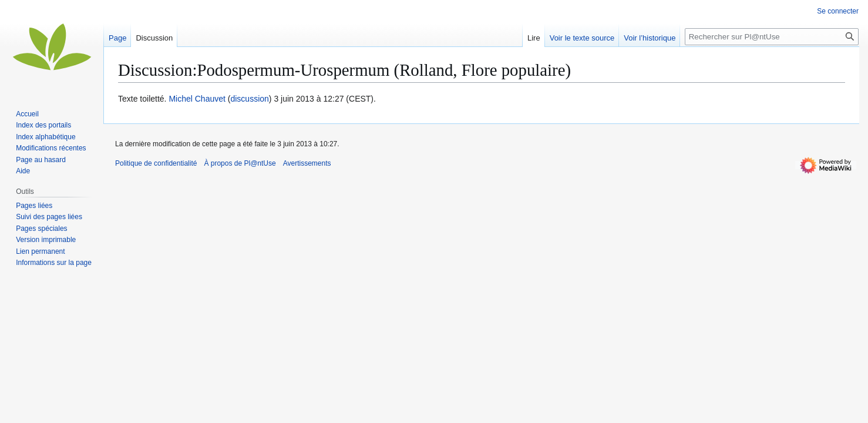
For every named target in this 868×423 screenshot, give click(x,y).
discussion (249, 99)
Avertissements (307, 163)
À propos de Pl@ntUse (240, 163)
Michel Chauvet (197, 99)
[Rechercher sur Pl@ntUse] (772, 37)
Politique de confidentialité (156, 163)
